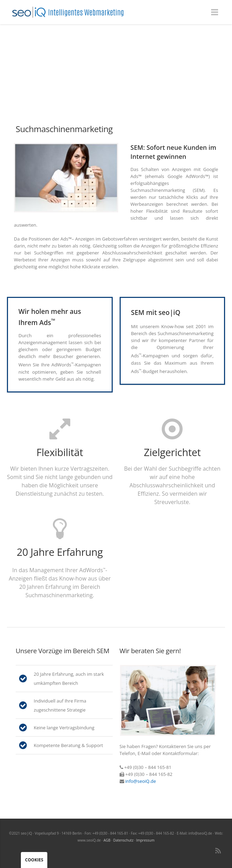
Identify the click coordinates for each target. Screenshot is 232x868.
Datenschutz (123, 840)
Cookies (34, 860)
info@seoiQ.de (141, 781)
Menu (215, 12)
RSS (218, 851)
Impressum (145, 840)
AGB (107, 840)
